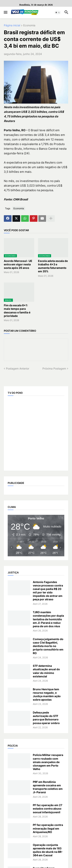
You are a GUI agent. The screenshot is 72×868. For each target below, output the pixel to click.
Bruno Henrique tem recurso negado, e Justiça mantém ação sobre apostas (47, 694)
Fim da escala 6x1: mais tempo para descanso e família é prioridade (17, 311)
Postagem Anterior (18, 368)
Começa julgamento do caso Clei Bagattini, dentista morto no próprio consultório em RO (48, 646)
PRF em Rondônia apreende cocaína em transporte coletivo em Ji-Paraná (48, 787)
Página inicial (12, 25)
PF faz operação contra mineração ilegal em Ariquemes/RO (48, 828)
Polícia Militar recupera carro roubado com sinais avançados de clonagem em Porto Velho (48, 762)
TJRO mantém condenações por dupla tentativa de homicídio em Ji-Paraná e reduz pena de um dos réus (48, 619)
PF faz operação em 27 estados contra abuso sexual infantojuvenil (48, 809)
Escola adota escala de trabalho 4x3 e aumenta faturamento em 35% (53, 266)
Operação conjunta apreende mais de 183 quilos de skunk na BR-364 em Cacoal (48, 850)
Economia (29, 25)
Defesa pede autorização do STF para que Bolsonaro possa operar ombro (46, 718)
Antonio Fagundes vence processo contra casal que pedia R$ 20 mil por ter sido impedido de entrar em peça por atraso (48, 591)
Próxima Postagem (54, 368)
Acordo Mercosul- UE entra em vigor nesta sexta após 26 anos (18, 264)
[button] (5, 12)
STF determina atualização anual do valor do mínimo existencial (46, 671)
